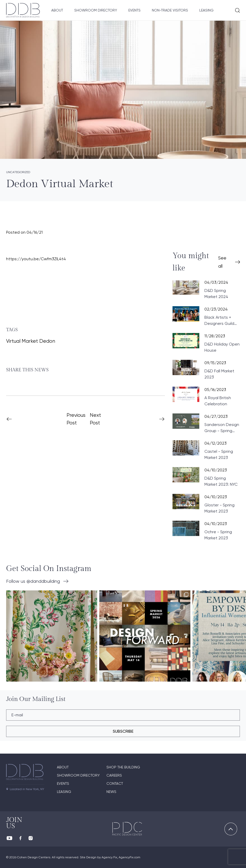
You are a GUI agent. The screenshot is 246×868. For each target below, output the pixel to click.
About (57, 10)
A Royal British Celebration (218, 401)
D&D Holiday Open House (222, 347)
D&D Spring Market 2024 (216, 294)
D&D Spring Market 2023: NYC (221, 481)
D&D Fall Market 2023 (219, 374)
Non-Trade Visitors (170, 10)
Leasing (206, 10)
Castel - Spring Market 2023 (219, 454)
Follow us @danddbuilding (33, 581)
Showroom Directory (96, 10)
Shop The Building (123, 767)
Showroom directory (78, 775)
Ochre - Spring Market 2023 (218, 535)
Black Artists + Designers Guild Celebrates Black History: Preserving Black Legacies (222, 321)
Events (134, 10)
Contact (115, 783)
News (111, 792)
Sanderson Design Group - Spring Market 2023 (222, 428)
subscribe (123, 731)
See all (222, 262)
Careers (114, 775)
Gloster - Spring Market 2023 (219, 508)
